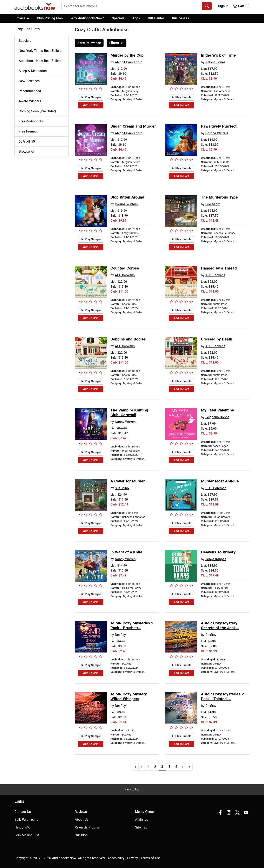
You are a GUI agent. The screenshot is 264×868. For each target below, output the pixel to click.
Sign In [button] (223, 6)
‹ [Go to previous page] (142, 767)
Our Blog (81, 835)
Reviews (81, 812)
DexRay (120, 635)
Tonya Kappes (216, 559)
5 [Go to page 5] (176, 767)
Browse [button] (22, 18)
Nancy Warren (125, 422)
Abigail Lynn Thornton (131, 62)
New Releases (29, 81)
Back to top (132, 789)
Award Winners (30, 101)
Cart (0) (241, 6)
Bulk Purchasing (26, 820)
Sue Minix (213, 204)
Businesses (180, 18)
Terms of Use (151, 858)
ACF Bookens (125, 275)
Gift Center (156, 18)
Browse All (27, 152)
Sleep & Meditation (33, 71)
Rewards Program (88, 827)
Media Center (145, 812)
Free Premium (29, 131)
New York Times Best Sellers (40, 51)
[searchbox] (132, 6)
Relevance (89, 43)
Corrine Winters (217, 133)
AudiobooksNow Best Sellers (40, 61)
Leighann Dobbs (217, 417)
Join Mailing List (27, 835)
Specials (118, 18)
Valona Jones (216, 62)
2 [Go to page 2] (155, 767)
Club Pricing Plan (50, 18)
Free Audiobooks (31, 121)
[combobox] (137, 6)
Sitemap (141, 827)
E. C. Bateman (216, 488)
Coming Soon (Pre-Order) (37, 111)
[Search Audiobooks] (207, 6)
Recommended (30, 91)
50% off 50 (27, 141)
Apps (136, 18)
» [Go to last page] (189, 767)
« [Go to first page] (135, 767)
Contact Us (23, 812)
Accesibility (116, 858)
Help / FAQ (22, 827)
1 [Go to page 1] (148, 767)
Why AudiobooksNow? (87, 18)
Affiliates (142, 820)
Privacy (133, 858)
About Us (82, 820)
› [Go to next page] (183, 767)
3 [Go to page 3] (162, 767)
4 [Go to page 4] (169, 767)
